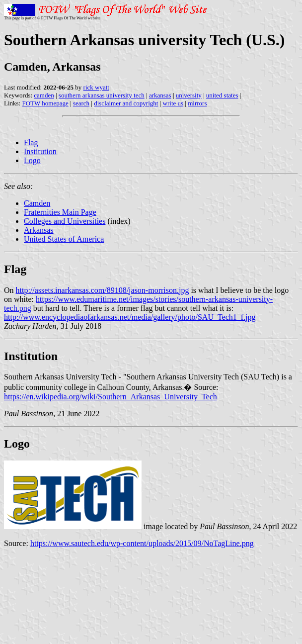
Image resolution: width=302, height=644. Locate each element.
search (81, 103)
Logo (32, 160)
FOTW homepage (45, 103)
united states (222, 95)
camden (44, 95)
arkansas (160, 95)
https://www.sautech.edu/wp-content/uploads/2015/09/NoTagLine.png (142, 543)
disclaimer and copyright (126, 103)
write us (173, 103)
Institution (40, 151)
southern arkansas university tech (102, 95)
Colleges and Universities (65, 221)
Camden (37, 203)
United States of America (64, 239)
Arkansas (39, 230)
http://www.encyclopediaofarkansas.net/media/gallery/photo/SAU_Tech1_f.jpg (130, 317)
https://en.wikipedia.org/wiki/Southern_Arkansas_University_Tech (111, 397)
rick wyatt (96, 87)
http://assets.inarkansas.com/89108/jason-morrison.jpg (103, 290)
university (189, 95)
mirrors (197, 103)
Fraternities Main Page (60, 212)
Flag (31, 142)
